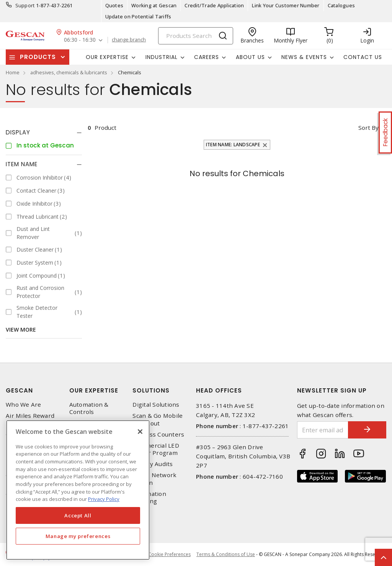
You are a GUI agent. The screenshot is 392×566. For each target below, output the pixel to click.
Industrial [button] (162, 57)
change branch (129, 40)
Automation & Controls (89, 408)
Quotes (114, 5)
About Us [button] (250, 57)
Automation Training (149, 497)
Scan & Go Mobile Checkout (158, 419)
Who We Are (24, 405)
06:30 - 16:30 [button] (80, 40)
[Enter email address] (323, 430)
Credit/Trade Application (214, 5)
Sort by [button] (368, 128)
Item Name (22, 164)
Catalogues (341, 5)
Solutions (151, 390)
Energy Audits (153, 464)
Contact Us (363, 57)
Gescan (19, 390)
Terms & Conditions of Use (226, 554)
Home (13, 72)
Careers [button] (207, 57)
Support (25, 5)
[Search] (196, 36)
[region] (78, 490)
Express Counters (158, 434)
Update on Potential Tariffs (138, 16)
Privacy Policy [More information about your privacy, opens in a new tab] (104, 499)
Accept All (78, 515)
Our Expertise (94, 390)
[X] (140, 432)
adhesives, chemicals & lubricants (69, 72)
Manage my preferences (78, 536)
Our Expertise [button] (107, 57)
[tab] (44, 133)
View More (21, 330)
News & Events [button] (304, 57)
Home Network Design (154, 479)
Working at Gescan (154, 5)
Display (18, 132)
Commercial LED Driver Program (156, 449)
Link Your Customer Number (286, 5)
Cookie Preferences (169, 555)
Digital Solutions (156, 405)
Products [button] (38, 57)
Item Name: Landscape (233, 145)
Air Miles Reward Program (30, 419)
